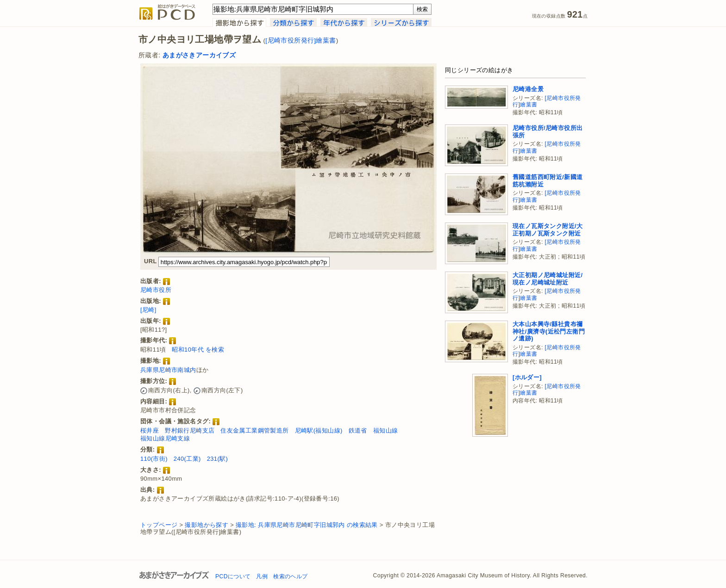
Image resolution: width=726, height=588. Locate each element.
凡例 (262, 576)
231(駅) (218, 459)
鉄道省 (358, 430)
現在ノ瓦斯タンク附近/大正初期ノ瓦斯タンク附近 (548, 230)
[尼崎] (148, 310)
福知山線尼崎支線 (165, 438)
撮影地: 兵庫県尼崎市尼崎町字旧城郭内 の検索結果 (307, 525)
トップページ (159, 525)
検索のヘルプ (290, 576)
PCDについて (233, 576)
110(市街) (154, 459)
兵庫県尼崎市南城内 (168, 370)
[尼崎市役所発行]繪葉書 (300, 40)
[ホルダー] (527, 377)
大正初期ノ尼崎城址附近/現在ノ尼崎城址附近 (548, 279)
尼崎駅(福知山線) (319, 430)
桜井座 (150, 430)
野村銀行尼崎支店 (190, 430)
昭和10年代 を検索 (198, 350)
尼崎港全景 (528, 89)
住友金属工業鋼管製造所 (254, 430)
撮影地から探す (207, 525)
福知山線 (386, 430)
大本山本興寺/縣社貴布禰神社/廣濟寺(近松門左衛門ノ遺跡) (549, 331)
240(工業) (187, 459)
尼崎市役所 (156, 290)
